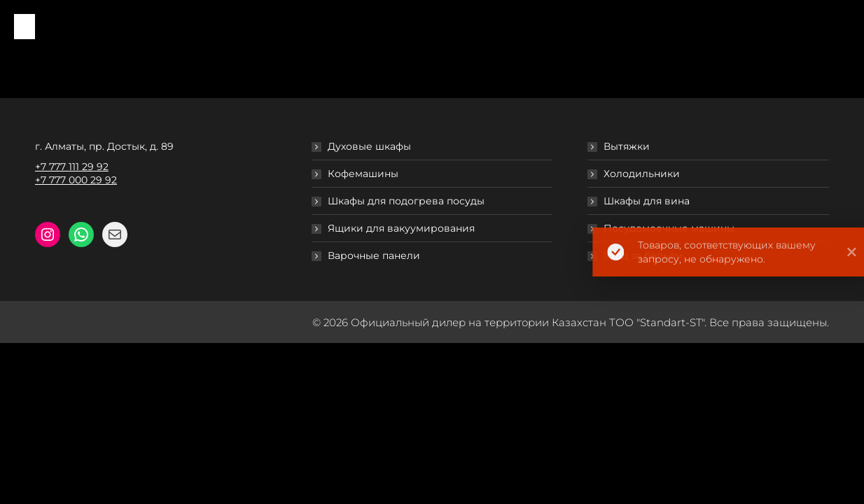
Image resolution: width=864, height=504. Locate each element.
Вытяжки (627, 146)
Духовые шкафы (369, 146)
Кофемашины (363, 174)
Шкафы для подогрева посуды (406, 201)
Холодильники (642, 174)
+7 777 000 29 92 (76, 180)
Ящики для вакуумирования (401, 228)
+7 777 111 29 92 (72, 167)
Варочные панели (374, 255)
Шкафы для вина (647, 201)
